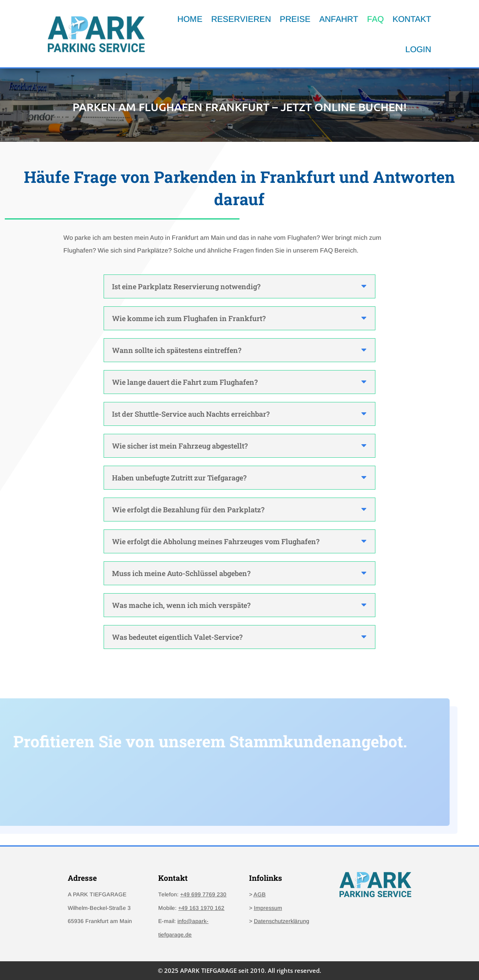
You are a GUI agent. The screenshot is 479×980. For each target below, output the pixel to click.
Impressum (268, 908)
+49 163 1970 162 (201, 908)
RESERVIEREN (241, 19)
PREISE (295, 19)
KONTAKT (412, 19)
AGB (260, 894)
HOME (190, 19)
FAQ (375, 19)
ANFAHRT (339, 19)
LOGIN (418, 49)
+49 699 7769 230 (203, 894)
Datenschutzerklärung (282, 921)
